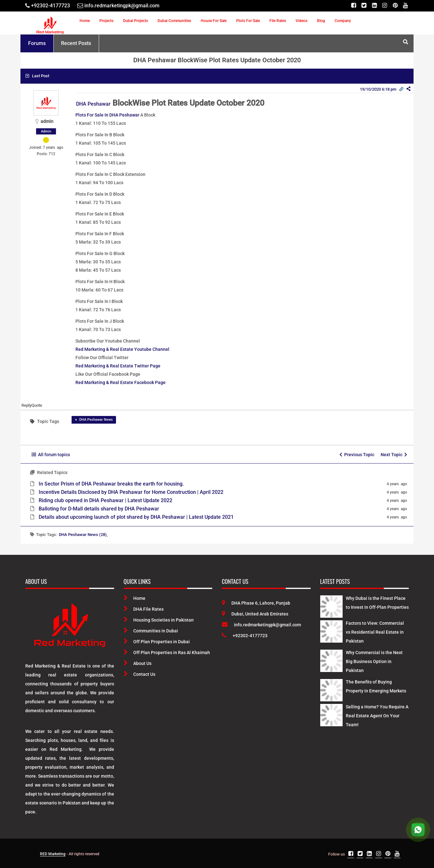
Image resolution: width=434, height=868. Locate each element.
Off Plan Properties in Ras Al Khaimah (167, 653)
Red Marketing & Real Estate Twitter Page (118, 366)
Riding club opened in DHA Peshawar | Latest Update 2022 (105, 500)
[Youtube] (405, 6)
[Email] (118, 6)
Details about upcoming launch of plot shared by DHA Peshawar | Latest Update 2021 (136, 517)
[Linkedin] (374, 6)
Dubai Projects (136, 21)
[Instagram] (384, 6)
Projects (106, 21)
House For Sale (214, 21)
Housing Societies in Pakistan (159, 620)
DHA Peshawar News (96, 420)
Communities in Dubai (151, 631)
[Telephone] (48, 6)
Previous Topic (357, 455)
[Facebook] (353, 6)
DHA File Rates (144, 609)
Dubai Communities (174, 21)
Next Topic (394, 455)
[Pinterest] (395, 6)
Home (85, 21)
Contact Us (139, 674)
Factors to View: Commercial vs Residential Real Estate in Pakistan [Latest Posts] (375, 632)
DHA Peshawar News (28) (83, 535)
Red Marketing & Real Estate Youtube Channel (122, 349)
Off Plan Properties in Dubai (157, 642)
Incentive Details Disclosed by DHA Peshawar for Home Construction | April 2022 (131, 492)
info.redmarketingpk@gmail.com (261, 625)
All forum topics (51, 455)
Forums (37, 43)
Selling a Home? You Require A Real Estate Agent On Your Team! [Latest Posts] (377, 716)
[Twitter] (363, 6)
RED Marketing (53, 854)
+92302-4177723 (245, 636)
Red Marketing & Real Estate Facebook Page (120, 382)
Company (343, 21)
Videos (302, 21)
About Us (138, 663)
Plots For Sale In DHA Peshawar (107, 115)
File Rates (278, 21)
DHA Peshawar (93, 104)
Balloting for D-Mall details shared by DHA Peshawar (99, 509)
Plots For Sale (248, 21)
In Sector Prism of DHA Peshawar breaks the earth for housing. (111, 484)
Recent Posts (76, 43)
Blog (321, 21)
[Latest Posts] (331, 605)
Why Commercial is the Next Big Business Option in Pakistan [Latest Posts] (374, 661)
